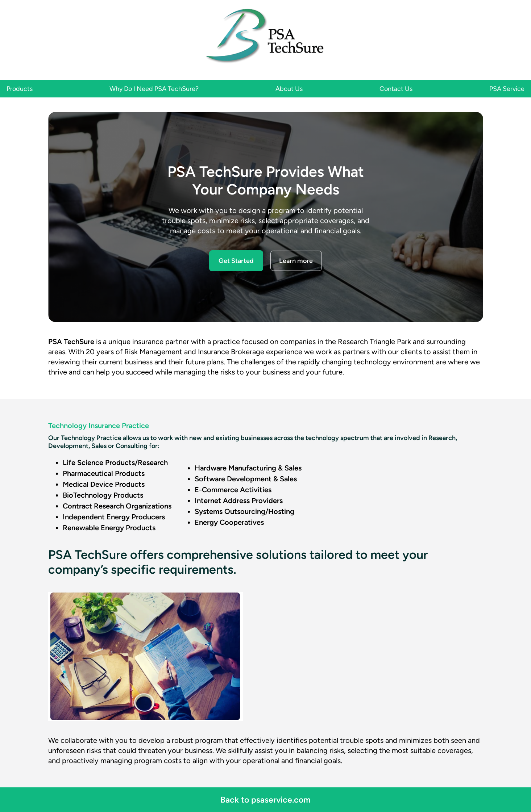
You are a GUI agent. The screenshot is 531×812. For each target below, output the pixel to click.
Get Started (236, 261)
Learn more (296, 261)
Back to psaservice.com (265, 800)
